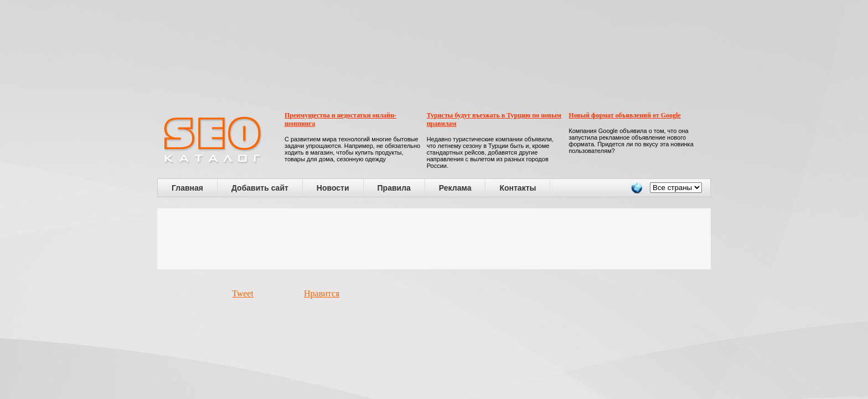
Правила (394, 188)
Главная (187, 188)
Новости (333, 188)
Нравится (322, 293)
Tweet (243, 293)
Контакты (518, 188)
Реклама (455, 188)
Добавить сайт (260, 188)
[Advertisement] (434, 239)
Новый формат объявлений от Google (624, 115)
